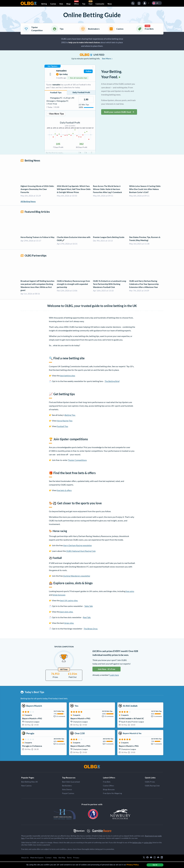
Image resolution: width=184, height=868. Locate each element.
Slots (61, 4)
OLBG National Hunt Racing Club (81, 551)
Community (100, 4)
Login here (114, 675)
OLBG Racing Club (152, 786)
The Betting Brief (112, 381)
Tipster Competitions (77, 460)
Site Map (62, 858)
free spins (130, 591)
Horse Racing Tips (65, 421)
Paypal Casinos (68, 793)
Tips (84, 4)
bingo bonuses (59, 595)
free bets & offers (64, 490)
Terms (69, 858)
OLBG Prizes (150, 782)
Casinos (53, 4)
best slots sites (67, 612)
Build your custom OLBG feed (119, 112)
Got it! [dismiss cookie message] (155, 865)
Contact (48, 858)
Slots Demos (67, 789)
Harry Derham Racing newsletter (77, 545)
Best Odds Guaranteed (71, 782)
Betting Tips (70, 415)
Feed (91, 3)
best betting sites (68, 376)
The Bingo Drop (91, 629)
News (110, 4)
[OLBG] (92, 767)
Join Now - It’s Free (107, 669)
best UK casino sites (69, 600)
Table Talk (89, 606)
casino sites (148, 843)
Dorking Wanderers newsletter (77, 576)
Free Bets (107, 782)
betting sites (137, 843)
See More (107, 58)
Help (55, 858)
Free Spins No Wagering (112, 793)
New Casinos (26, 786)
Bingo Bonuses (109, 789)
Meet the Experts (37, 858)
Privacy (76, 858)
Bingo (69, 4)
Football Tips (62, 426)
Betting (44, 4)
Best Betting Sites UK (30, 782)
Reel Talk (87, 617)
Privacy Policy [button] (133, 865)
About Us (25, 858)
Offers (76, 3)
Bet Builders (67, 786)
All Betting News (28, 201)
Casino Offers (108, 786)
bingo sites (69, 623)
